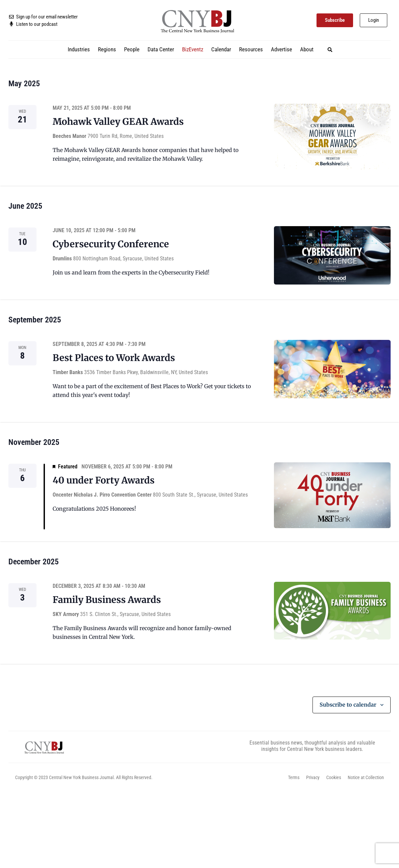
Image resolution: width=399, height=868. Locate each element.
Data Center (161, 49)
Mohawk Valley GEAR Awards (118, 121)
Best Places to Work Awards (114, 358)
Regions (107, 49)
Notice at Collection (366, 777)
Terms (294, 777)
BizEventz (193, 49)
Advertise (281, 49)
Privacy (313, 777)
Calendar (221, 49)
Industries (79, 49)
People (132, 49)
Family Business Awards (107, 600)
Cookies (334, 777)
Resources (251, 49)
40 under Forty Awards (104, 480)
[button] (330, 49)
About (307, 49)
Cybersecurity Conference (111, 244)
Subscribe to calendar (348, 705)
